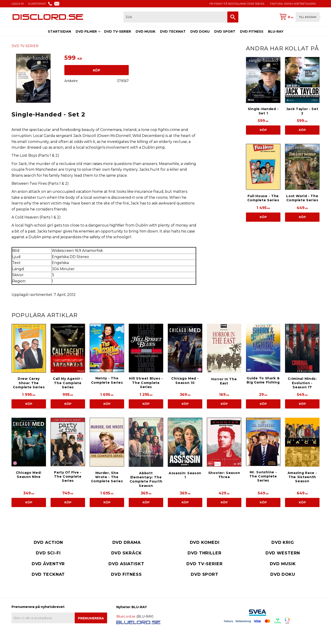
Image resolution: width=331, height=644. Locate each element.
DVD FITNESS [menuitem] (252, 31)
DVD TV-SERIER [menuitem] (118, 31)
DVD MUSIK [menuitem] (146, 31)
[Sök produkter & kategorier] (175, 17)
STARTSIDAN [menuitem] (59, 31)
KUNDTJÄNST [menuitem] (37, 4)
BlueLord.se (126, 616)
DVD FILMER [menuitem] (86, 31)
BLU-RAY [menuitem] (276, 31)
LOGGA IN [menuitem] (18, 4)
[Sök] (233, 17)
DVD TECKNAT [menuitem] (173, 31)
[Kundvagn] (299, 17)
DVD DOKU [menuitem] (200, 31)
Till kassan (308, 17)
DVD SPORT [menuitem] (225, 31)
